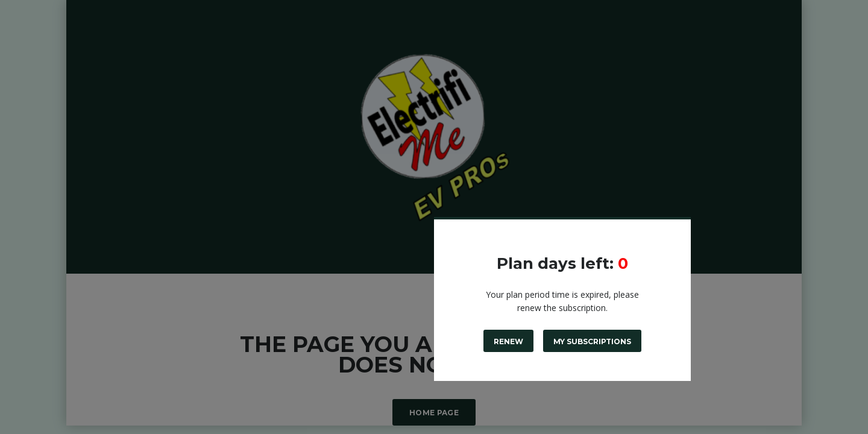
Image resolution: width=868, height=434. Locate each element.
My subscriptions (592, 341)
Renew (508, 341)
